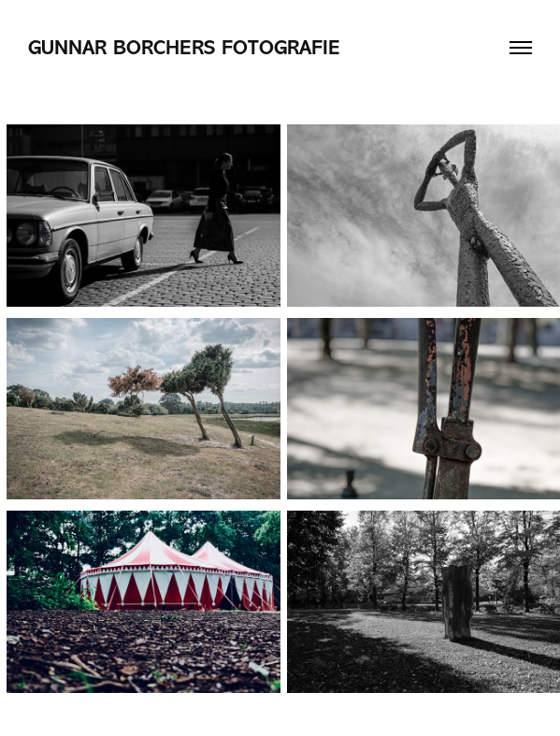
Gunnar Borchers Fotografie (184, 48)
